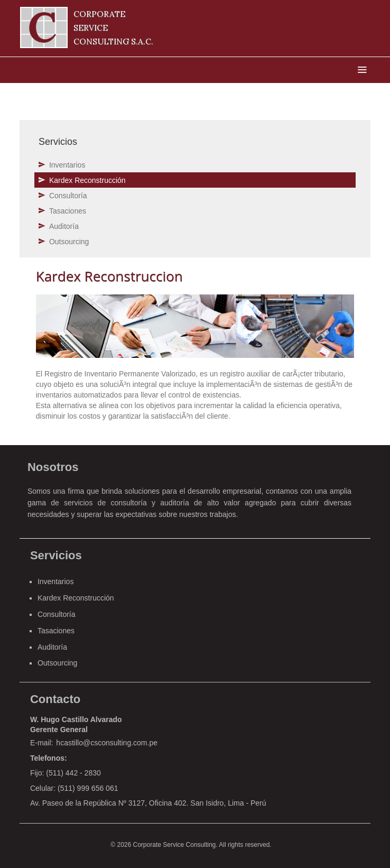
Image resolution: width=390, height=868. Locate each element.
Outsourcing (69, 242)
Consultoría (68, 196)
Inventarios (67, 165)
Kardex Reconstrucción (87, 180)
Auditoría (64, 226)
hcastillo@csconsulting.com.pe (107, 743)
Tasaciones (68, 211)
